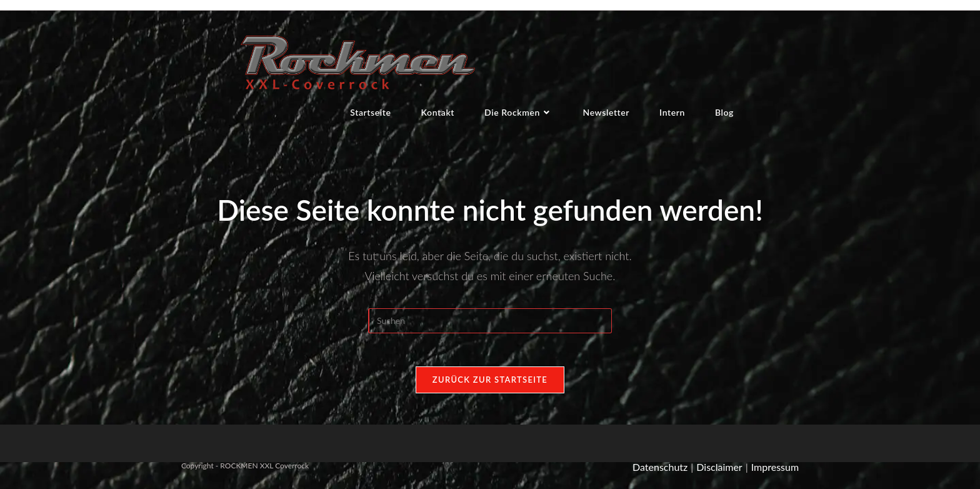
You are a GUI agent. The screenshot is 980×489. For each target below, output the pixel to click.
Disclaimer (719, 473)
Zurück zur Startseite (490, 386)
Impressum (775, 473)
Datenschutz (660, 473)
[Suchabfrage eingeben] (490, 323)
